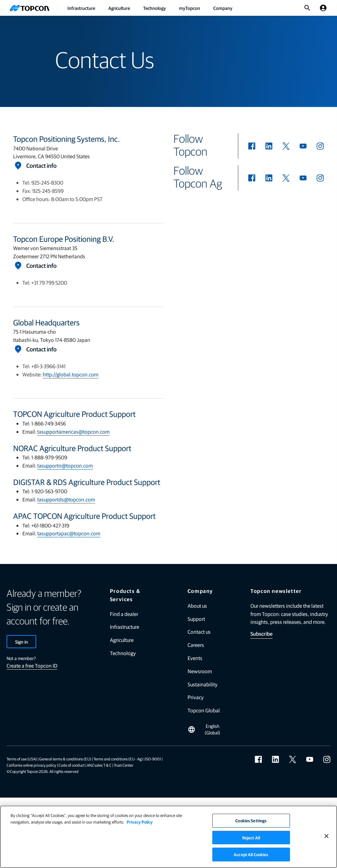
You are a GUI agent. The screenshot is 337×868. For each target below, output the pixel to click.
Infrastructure (81, 8)
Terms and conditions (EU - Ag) (118, 759)
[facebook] (252, 146)
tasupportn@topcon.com (65, 465)
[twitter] (286, 146)
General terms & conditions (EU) (65, 759)
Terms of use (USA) (22, 759)
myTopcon (190, 8)
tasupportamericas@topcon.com (73, 432)
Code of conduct (72, 765)
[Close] (326, 836)
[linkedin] (269, 146)
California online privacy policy (31, 765)
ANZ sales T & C (99, 765)
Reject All (251, 838)
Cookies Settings (251, 820)
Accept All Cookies (251, 854)
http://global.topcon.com (71, 374)
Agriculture (119, 8)
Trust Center (124, 765)
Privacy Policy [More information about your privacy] (140, 822)
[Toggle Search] (307, 8)
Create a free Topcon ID (32, 665)
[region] (168, 837)
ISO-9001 (153, 759)
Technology (155, 8)
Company (223, 8)
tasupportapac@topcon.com (69, 533)
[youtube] (303, 146)
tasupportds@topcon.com (66, 499)
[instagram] (320, 146)
